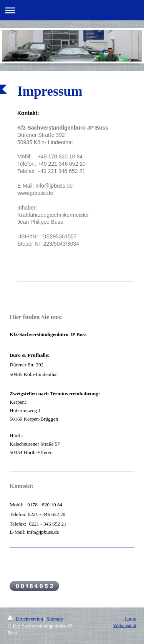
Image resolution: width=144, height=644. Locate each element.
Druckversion (26, 619)
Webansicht (125, 625)
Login (130, 618)
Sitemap (55, 619)
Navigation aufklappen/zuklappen (72, 10)
